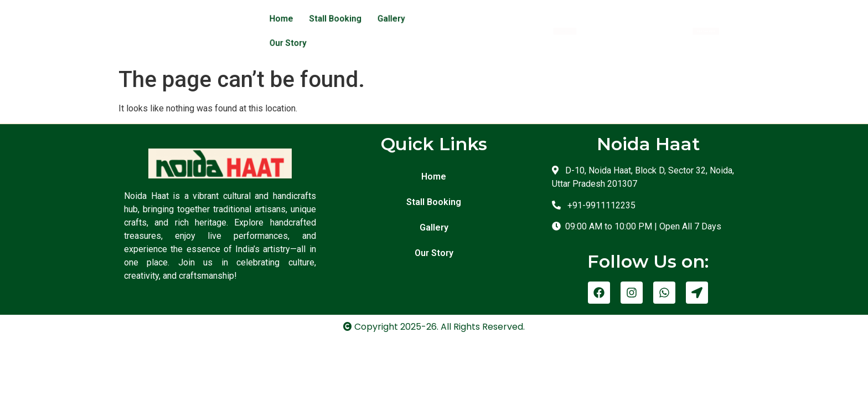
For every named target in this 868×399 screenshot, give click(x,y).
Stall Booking (336, 18)
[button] (566, 18)
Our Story (433, 18)
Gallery (388, 18)
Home (287, 18)
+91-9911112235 (599, 180)
